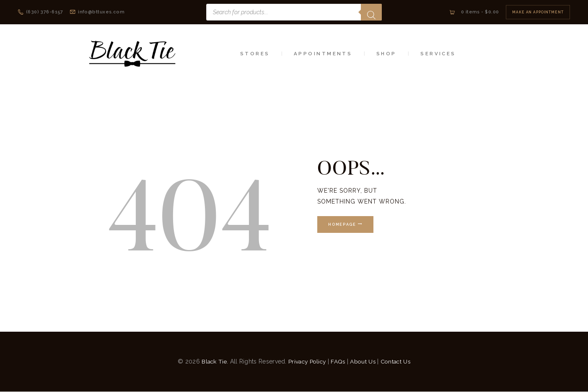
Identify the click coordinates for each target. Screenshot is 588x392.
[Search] (371, 12)
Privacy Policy (306, 361)
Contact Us (397, 361)
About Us (364, 361)
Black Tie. (213, 361)
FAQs (338, 361)
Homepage (343, 225)
